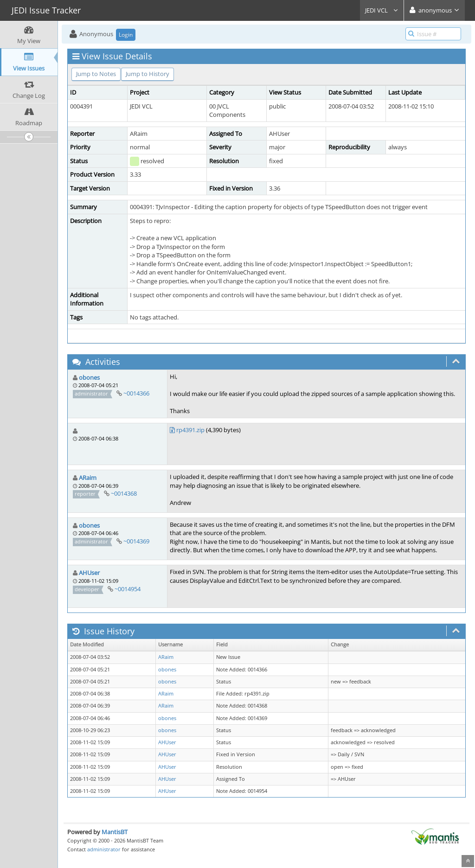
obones (89, 377)
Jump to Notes (96, 74)
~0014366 (136, 393)
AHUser (89, 573)
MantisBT (115, 832)
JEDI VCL (382, 10)
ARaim (88, 478)
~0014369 (136, 541)
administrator (104, 849)
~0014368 (124, 493)
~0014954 (128, 589)
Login (126, 35)
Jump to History (148, 74)
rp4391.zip (190, 430)
